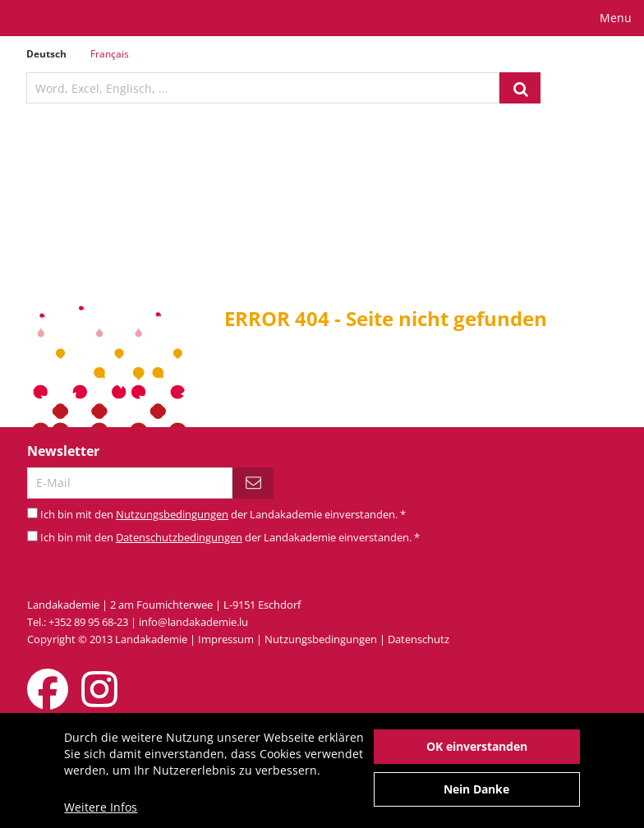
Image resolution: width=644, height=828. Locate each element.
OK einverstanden (477, 753)
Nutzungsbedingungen (172, 514)
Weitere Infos (101, 814)
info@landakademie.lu (193, 622)
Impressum (226, 639)
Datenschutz (419, 639)
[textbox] (263, 88)
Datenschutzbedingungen (179, 537)
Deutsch (46, 54)
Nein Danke (476, 796)
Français (110, 54)
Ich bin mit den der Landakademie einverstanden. (223, 514)
